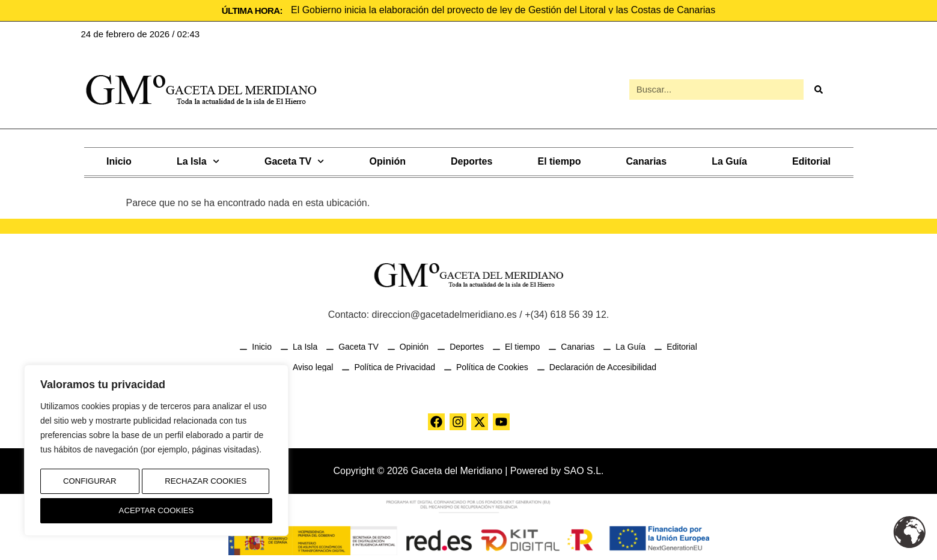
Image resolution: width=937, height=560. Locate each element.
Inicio (119, 160)
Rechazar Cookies (205, 485)
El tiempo (559, 160)
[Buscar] (819, 89)
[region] (156, 454)
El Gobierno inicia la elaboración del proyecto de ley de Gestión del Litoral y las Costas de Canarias (503, 10)
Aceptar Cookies (157, 511)
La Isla (198, 160)
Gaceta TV (294, 160)
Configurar (88, 485)
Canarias (647, 160)
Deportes (472, 160)
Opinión (388, 160)
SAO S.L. (584, 470)
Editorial (811, 160)
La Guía (729, 160)
